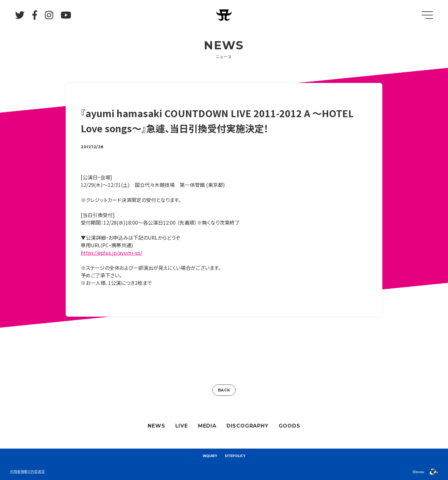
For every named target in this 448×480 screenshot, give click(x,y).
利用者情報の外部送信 (27, 471)
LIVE (182, 426)
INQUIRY (210, 456)
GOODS (290, 426)
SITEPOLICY (235, 456)
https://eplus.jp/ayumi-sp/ (112, 253)
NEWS (156, 426)
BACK (224, 390)
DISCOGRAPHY (248, 426)
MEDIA (207, 426)
